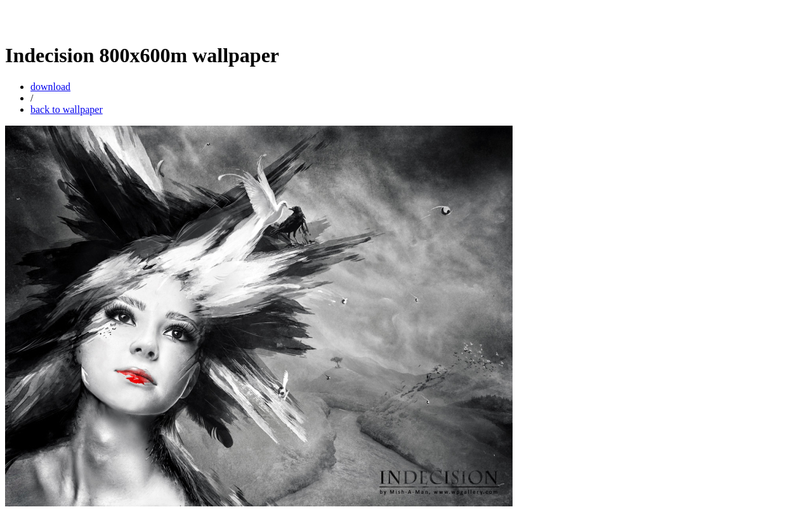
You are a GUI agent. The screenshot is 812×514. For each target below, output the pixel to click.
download (50, 87)
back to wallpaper (67, 109)
